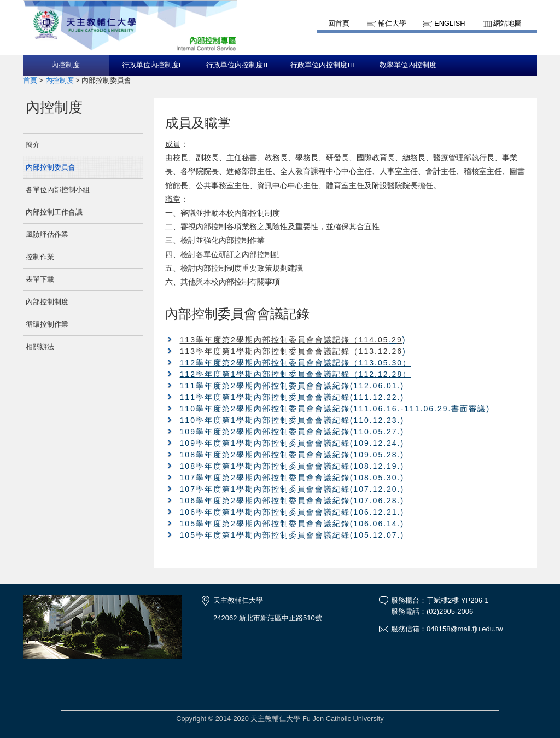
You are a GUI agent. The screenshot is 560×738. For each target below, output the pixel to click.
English (450, 23)
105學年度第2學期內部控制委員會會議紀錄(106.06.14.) (292, 524)
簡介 (33, 145)
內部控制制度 (47, 302)
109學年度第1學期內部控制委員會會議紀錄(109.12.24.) (292, 443)
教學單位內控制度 (408, 65)
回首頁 (339, 23)
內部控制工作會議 (54, 212)
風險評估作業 (47, 234)
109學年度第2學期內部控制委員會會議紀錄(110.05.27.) (292, 432)
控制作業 (40, 257)
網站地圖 (507, 23)
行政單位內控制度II (237, 65)
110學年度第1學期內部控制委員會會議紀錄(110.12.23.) (292, 420)
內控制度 (66, 65)
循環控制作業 (47, 324)
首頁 (30, 80)
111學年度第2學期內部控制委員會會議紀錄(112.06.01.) (292, 386)
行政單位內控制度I (151, 65)
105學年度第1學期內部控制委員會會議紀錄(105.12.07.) (292, 535)
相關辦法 (40, 347)
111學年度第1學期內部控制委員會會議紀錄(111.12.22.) (292, 397)
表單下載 (40, 279)
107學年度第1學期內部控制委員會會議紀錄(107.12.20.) (292, 489)
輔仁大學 (392, 23)
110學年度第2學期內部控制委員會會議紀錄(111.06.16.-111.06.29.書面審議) (335, 409)
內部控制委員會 (51, 167)
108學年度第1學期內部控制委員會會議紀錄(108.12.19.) (292, 466)
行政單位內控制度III (322, 65)
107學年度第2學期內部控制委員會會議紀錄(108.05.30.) (292, 478)
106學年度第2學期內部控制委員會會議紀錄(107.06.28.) (292, 501)
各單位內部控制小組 (58, 190)
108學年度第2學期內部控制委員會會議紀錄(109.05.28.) (292, 455)
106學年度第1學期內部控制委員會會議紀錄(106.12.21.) (292, 512)
